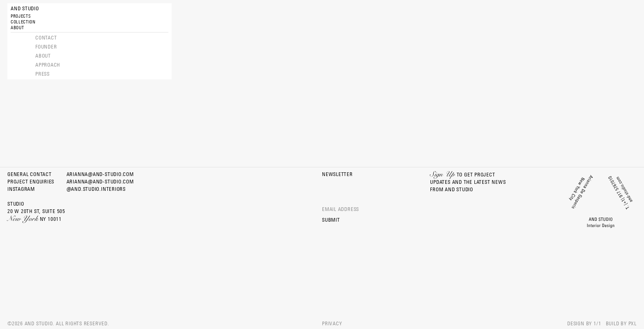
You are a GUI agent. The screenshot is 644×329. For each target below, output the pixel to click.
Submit (331, 220)
